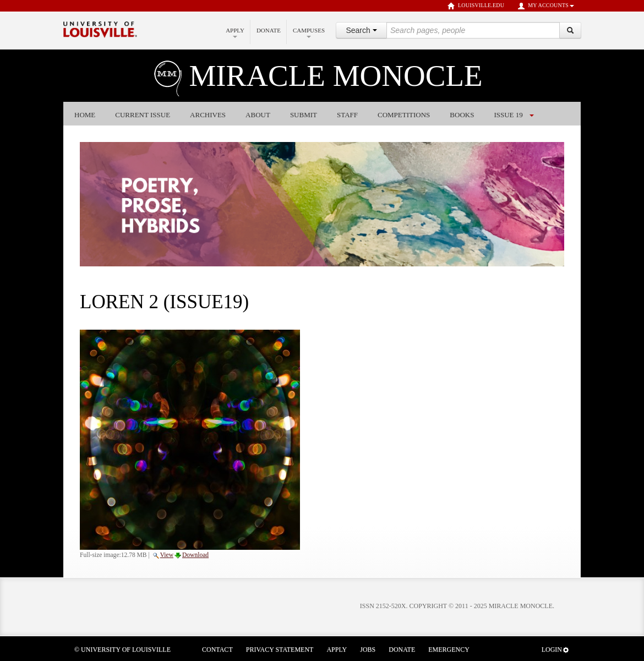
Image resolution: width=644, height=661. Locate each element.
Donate (269, 30)
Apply (235, 32)
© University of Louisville (122, 649)
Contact (217, 649)
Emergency (449, 649)
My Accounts (546, 6)
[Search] (570, 30)
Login (556, 650)
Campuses (309, 32)
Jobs (368, 649)
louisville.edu (476, 6)
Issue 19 (508, 115)
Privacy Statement (280, 649)
